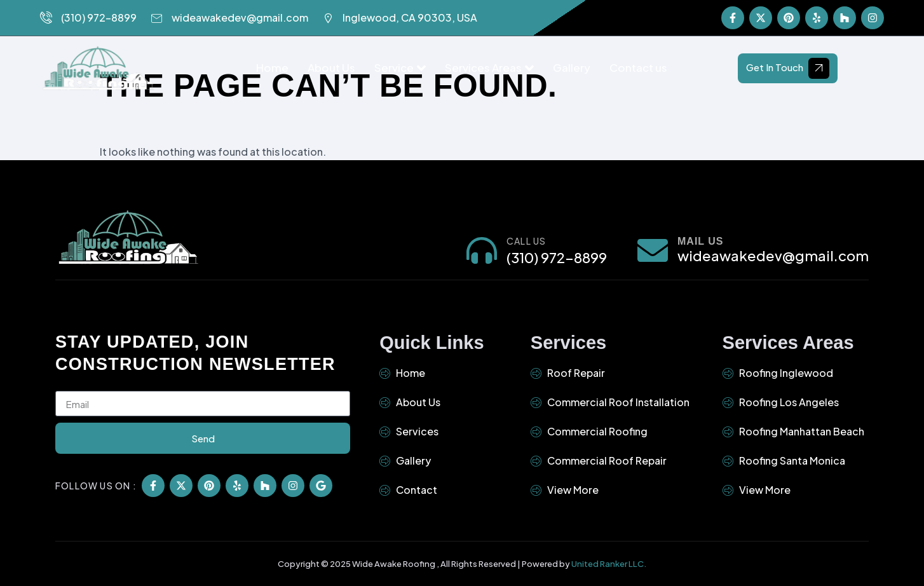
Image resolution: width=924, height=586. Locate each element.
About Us (331, 67)
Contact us (638, 67)
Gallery (572, 67)
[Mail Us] (653, 250)
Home (272, 67)
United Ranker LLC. (609, 563)
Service (400, 67)
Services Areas (489, 67)
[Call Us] (482, 250)
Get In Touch (788, 68)
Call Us (526, 240)
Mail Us (700, 241)
